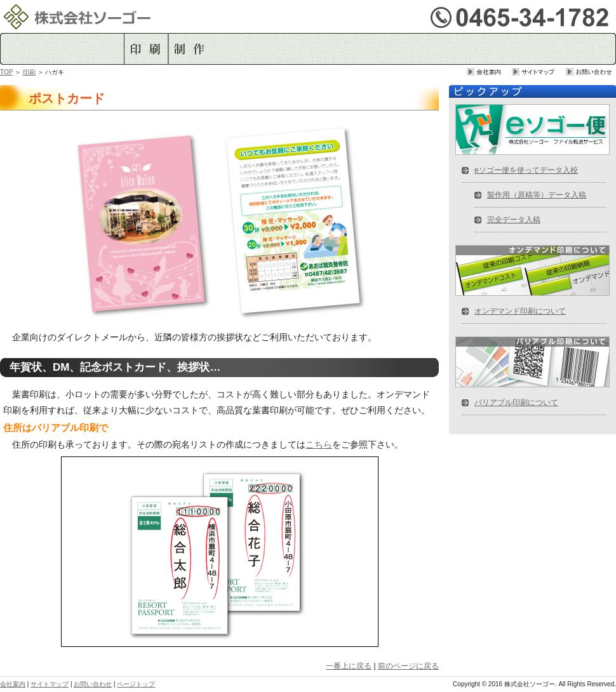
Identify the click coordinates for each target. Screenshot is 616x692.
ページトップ (136, 684)
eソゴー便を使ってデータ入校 (526, 170)
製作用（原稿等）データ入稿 (537, 195)
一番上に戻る (349, 666)
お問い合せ (591, 72)
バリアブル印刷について (516, 403)
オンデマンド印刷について (520, 311)
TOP (6, 72)
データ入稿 (244, 49)
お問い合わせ (93, 684)
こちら (319, 444)
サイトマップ (539, 72)
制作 (189, 49)
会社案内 (489, 72)
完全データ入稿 (514, 220)
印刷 (146, 49)
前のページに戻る (408, 666)
